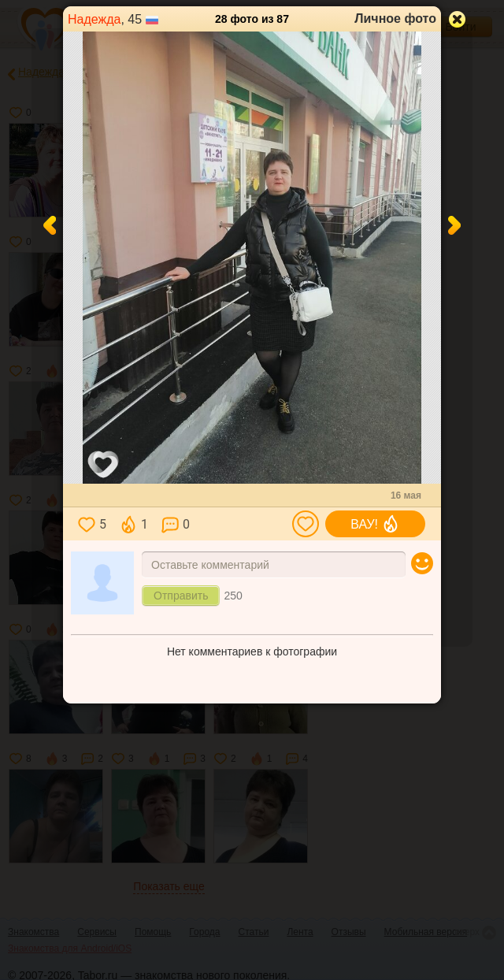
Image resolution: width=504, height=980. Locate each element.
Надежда (94, 19)
